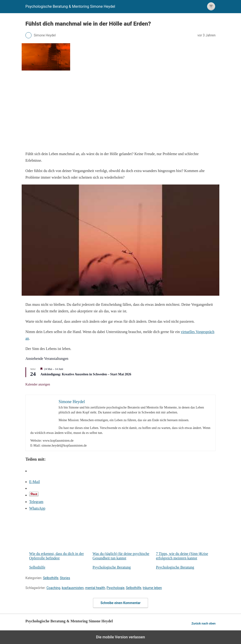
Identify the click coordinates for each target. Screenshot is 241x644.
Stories (65, 578)
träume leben (152, 588)
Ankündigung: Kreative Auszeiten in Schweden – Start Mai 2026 (86, 374)
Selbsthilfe (37, 567)
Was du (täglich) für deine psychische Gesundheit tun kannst (122, 538)
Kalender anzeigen (38, 384)
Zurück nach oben (203, 623)
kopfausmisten (73, 588)
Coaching (53, 588)
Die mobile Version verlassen (120, 637)
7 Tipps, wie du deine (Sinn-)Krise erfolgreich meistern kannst (186, 538)
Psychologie (116, 588)
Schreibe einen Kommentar (120, 603)
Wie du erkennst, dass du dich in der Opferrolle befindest (59, 538)
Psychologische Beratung (112, 567)
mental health (95, 588)
